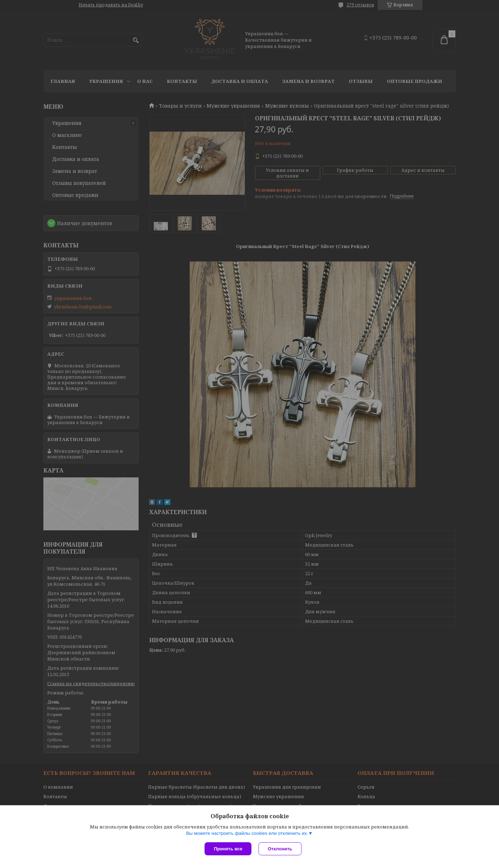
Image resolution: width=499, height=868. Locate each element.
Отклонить (280, 849)
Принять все (228, 849)
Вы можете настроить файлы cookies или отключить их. (247, 833)
